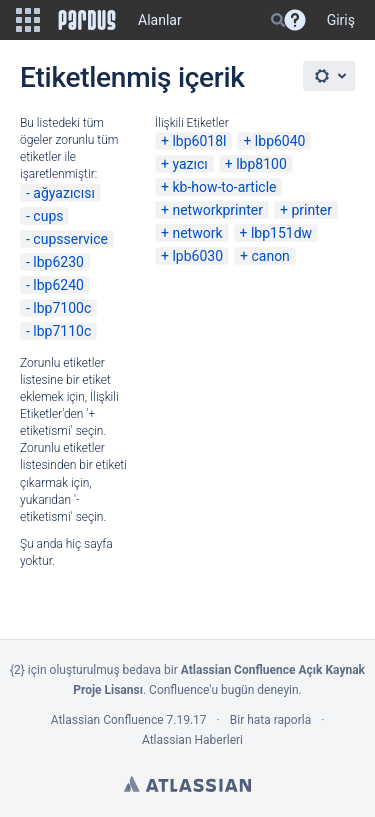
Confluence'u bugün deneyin (224, 690)
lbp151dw (281, 233)
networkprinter (217, 210)
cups (48, 216)
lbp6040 (280, 141)
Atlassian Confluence (107, 720)
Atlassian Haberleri (192, 740)
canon (270, 256)
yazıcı (189, 164)
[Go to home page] (87, 20)
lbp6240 (58, 285)
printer (311, 210)
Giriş (341, 20)
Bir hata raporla (270, 720)
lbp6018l (199, 141)
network (197, 233)
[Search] (278, 20)
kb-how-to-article (224, 187)
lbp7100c (62, 308)
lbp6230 (58, 262)
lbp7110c (62, 331)
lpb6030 (197, 256)
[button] (28, 20)
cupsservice (70, 239)
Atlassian (187, 784)
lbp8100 (261, 164)
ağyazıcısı (64, 193)
